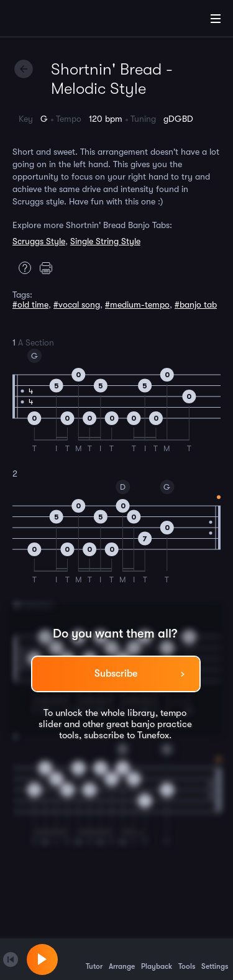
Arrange (122, 959)
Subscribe (116, 674)
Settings (215, 959)
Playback (157, 959)
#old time (30, 305)
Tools (187, 959)
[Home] (50, 21)
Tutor (94, 959)
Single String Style (105, 241)
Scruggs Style (39, 241)
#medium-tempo (137, 305)
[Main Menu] (216, 19)
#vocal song (77, 305)
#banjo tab (196, 305)
